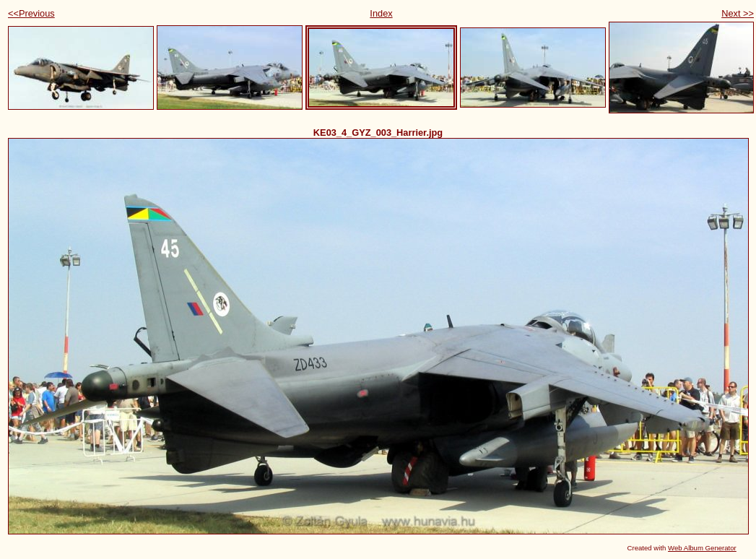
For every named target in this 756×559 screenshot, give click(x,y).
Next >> (738, 13)
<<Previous (31, 13)
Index (381, 13)
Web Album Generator (702, 548)
